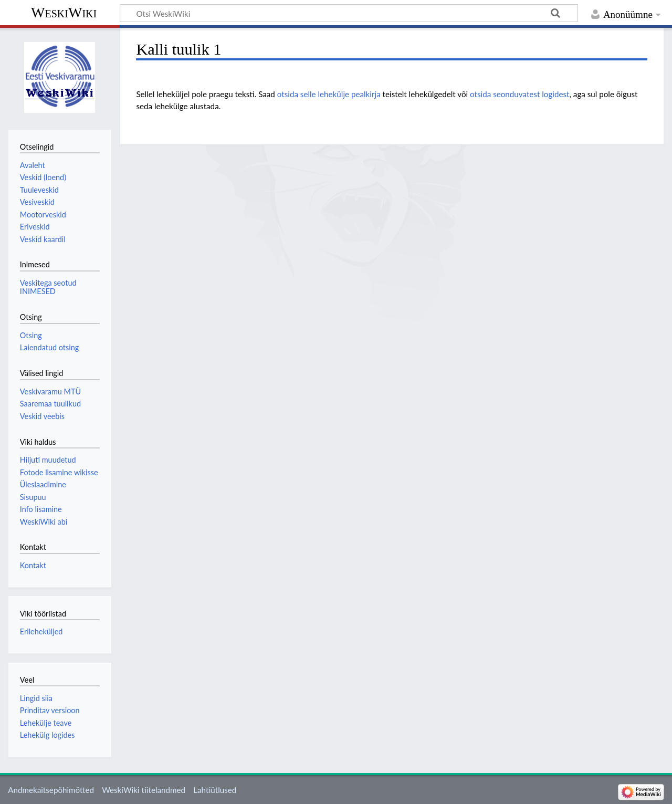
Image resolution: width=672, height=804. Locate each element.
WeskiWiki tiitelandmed (144, 790)
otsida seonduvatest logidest (519, 94)
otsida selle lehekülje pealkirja (329, 94)
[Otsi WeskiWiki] (349, 13)
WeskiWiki (64, 12)
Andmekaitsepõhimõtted (51, 790)
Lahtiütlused (215, 790)
